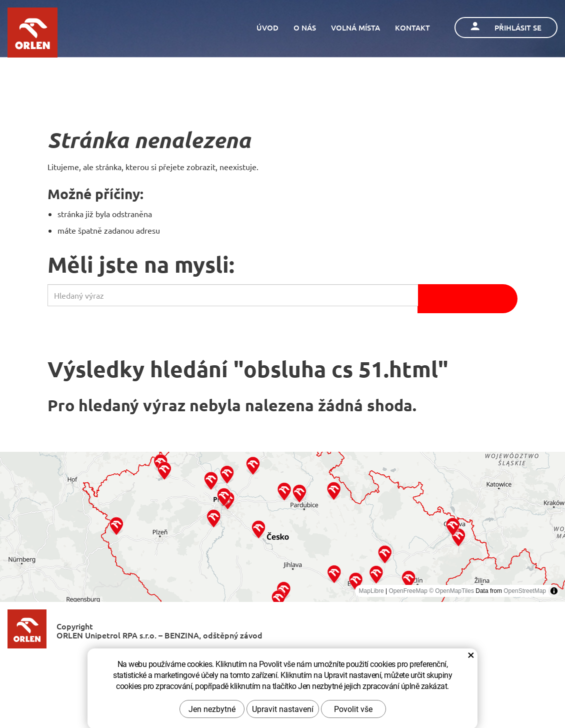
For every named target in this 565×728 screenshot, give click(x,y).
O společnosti (187, 663)
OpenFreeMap (408, 591)
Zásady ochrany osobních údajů (358, 663)
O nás (305, 28)
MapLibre (371, 591)
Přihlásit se (506, 27)
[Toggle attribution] (554, 591)
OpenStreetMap (525, 591)
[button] (116, 526)
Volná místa (355, 28)
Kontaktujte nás (257, 663)
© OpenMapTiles (451, 591)
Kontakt (412, 28)
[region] (282, 527)
